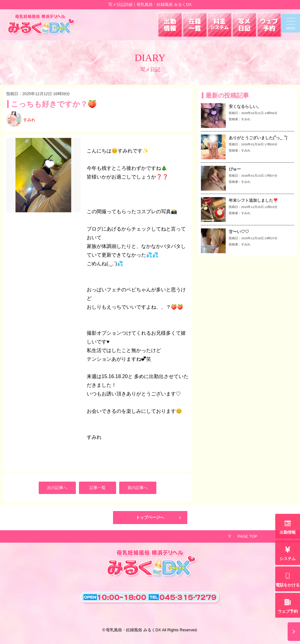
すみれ (29, 120)
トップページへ (150, 517)
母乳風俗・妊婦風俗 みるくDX (133, 630)
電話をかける (288, 585)
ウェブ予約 (288, 611)
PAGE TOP (247, 536)
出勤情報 (288, 532)
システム (288, 559)
